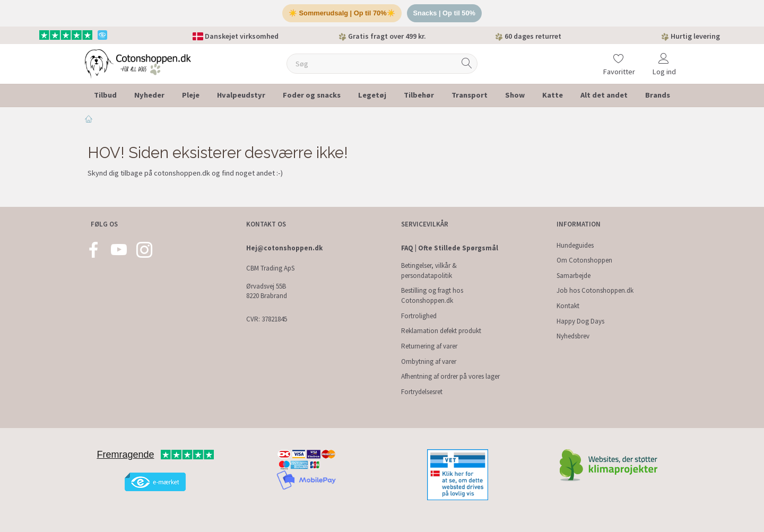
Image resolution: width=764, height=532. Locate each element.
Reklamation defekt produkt (441, 331)
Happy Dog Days (580, 321)
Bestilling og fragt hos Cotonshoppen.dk (432, 295)
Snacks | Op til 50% (445, 14)
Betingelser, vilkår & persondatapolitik (429, 271)
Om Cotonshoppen (584, 260)
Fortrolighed (419, 316)
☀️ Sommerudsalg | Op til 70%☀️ (341, 14)
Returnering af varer (429, 346)
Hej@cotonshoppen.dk (284, 248)
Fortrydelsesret (422, 392)
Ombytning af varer (429, 361)
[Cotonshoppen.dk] (138, 63)
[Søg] (467, 64)
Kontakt (568, 306)
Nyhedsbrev (573, 336)
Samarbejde (574, 276)
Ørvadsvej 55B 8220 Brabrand (267, 291)
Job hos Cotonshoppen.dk (595, 290)
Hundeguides (575, 245)
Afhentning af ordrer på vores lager (450, 376)
